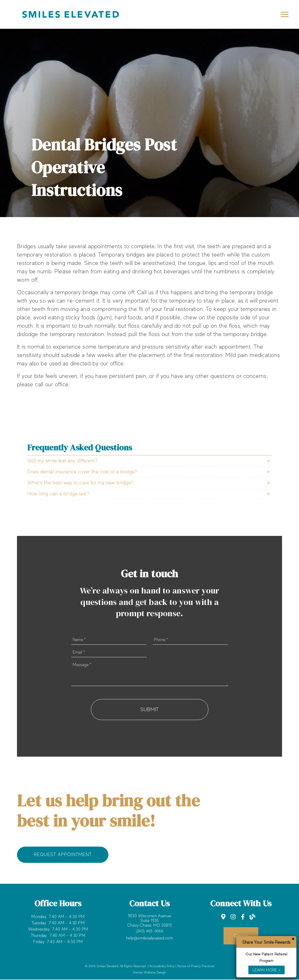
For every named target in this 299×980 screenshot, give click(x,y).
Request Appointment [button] (63, 855)
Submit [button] (150, 709)
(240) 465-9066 (149, 931)
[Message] (150, 673)
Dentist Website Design (150, 973)
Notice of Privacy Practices (196, 967)
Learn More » (266, 970)
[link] (223, 917)
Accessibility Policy (162, 967)
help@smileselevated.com (149, 939)
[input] (109, 640)
